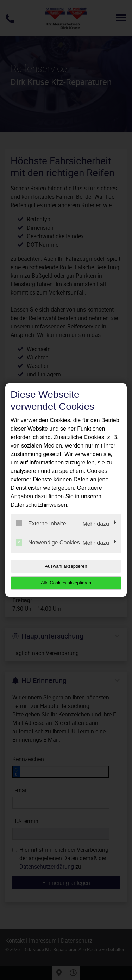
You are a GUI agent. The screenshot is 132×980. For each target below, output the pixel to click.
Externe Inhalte (41, 523)
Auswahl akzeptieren (66, 566)
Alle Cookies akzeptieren (66, 583)
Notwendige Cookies (48, 542)
